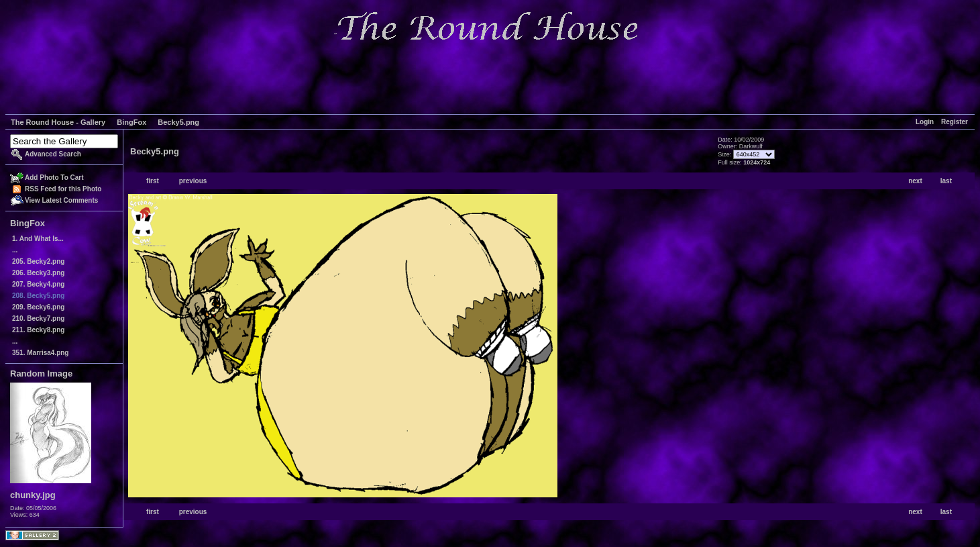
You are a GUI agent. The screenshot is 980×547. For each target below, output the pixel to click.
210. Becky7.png (38, 318)
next (915, 181)
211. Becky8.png (38, 330)
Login (925, 122)
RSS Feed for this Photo (63, 189)
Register (955, 122)
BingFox (131, 122)
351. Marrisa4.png (40, 353)
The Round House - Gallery (58, 122)
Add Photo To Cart (54, 178)
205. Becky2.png (38, 261)
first (153, 181)
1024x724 (757, 162)
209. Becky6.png (38, 307)
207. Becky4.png (38, 284)
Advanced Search (53, 154)
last (946, 181)
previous (193, 181)
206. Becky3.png (38, 273)
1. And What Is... (38, 239)
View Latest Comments (61, 200)
